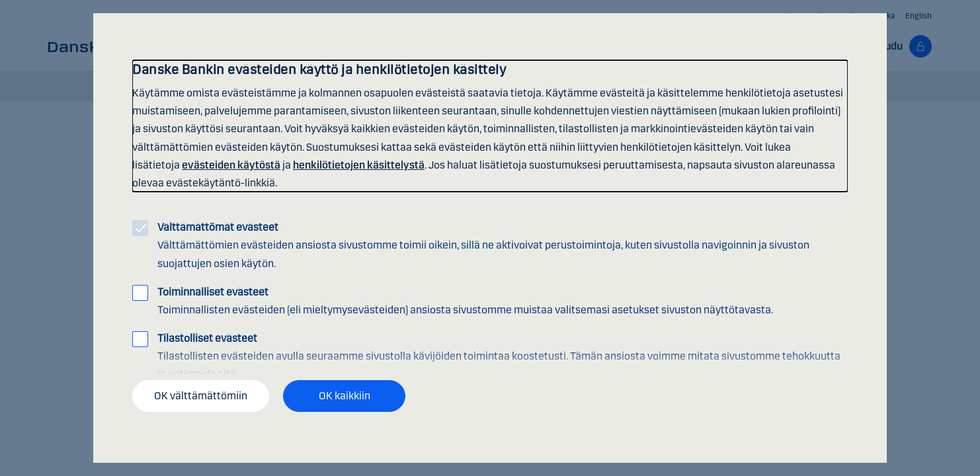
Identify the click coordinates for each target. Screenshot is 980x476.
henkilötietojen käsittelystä (359, 165)
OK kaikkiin (345, 396)
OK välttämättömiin (201, 396)
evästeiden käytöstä (231, 165)
